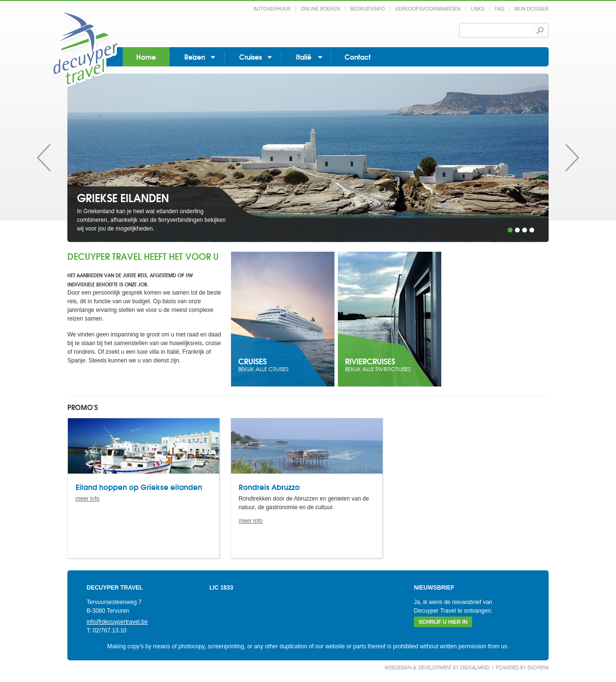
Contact (358, 57)
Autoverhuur (272, 9)
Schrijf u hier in (443, 622)
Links (478, 9)
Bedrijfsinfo (368, 9)
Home (146, 57)
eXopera (538, 667)
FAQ (500, 9)
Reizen (195, 57)
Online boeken (321, 9)
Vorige (44, 158)
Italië (304, 57)
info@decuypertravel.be (117, 622)
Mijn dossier (532, 9)
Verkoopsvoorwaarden (428, 9)
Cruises (250, 57)
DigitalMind (475, 667)
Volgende (572, 158)
